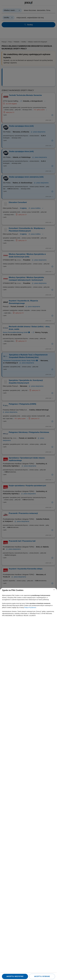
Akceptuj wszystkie (15, 976)
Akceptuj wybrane (42, 976)
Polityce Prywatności (30, 608)
